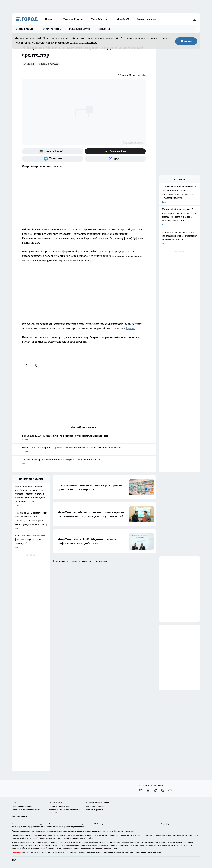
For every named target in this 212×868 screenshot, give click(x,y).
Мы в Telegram (100, 19)
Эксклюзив (104, 29)
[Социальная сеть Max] (115, 159)
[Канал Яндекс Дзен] (115, 151)
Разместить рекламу (95, 810)
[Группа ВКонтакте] (141, 790)
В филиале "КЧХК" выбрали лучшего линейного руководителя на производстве (84, 438)
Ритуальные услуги (79, 29)
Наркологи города (51, 29)
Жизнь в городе (48, 64)
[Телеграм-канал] (53, 159)
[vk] (27, 365)
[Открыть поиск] (187, 19)
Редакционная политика (59, 806)
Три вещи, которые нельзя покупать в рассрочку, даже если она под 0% (84, 462)
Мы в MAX (123, 19)
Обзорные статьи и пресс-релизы (26, 810)
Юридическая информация (97, 802)
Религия (29, 64)
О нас (14, 802)
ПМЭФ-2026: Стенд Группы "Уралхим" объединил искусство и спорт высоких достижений (84, 450)
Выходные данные (19, 816)
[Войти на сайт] (194, 19)
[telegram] (37, 365)
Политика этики (56, 802)
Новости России (73, 19)
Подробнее (89, 838)
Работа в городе (25, 29)
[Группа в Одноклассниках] (148, 790)
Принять (186, 41)
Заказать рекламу (148, 19)
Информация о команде (22, 806)
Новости (50, 19)
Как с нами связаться (95, 806)
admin (142, 75)
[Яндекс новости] (53, 151)
